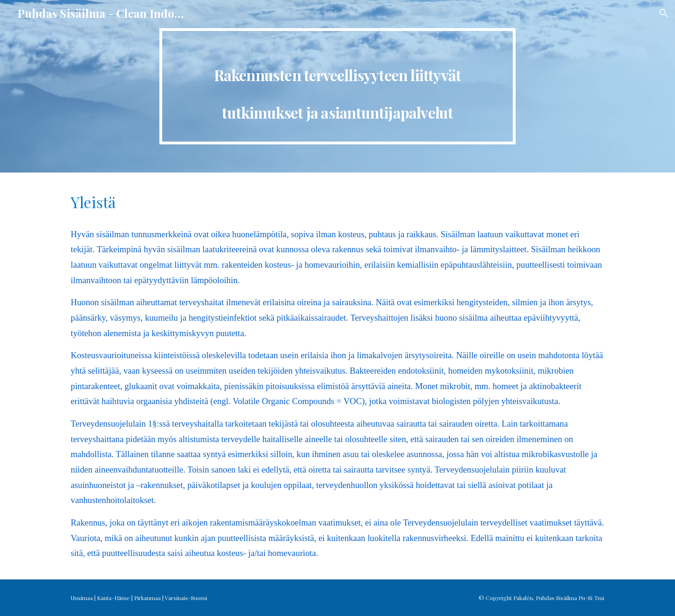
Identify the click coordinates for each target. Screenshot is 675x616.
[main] (337, 86)
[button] (664, 13)
